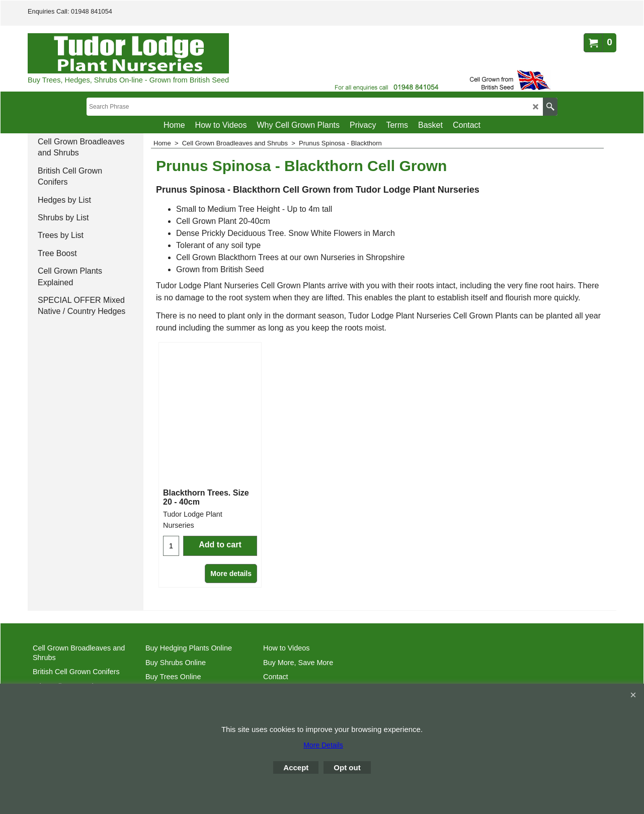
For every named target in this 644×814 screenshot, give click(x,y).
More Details (323, 745)
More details (231, 574)
